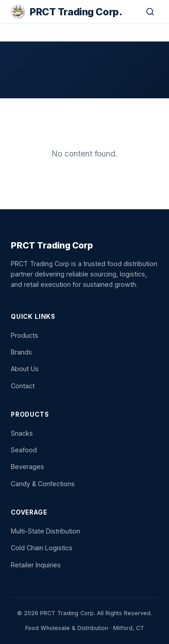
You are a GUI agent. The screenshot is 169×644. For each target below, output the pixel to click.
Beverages (27, 467)
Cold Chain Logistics (42, 548)
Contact (23, 386)
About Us (25, 369)
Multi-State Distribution (46, 531)
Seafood (24, 450)
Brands (21, 352)
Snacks (22, 433)
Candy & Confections (43, 484)
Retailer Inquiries (36, 565)
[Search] (150, 12)
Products (25, 335)
